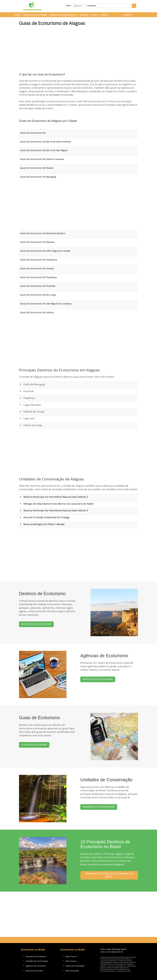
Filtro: (69, 6)
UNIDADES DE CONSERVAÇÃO (99, 807)
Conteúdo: (92, 6)
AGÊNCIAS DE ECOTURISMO (98, 679)
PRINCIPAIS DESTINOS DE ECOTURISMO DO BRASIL (109, 875)
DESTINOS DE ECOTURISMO (36, 624)
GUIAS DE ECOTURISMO (34, 745)
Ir (134, 6)
